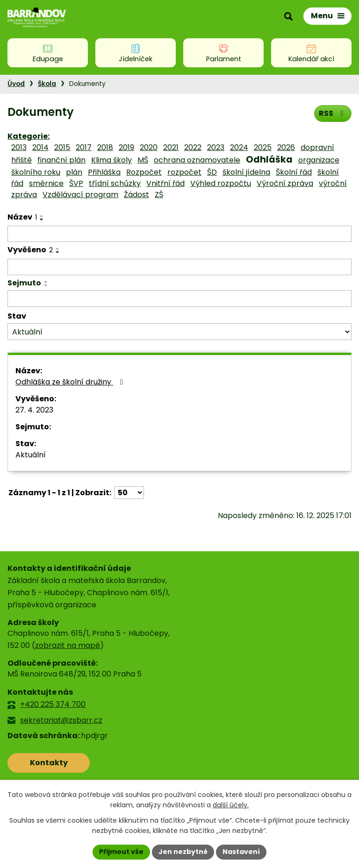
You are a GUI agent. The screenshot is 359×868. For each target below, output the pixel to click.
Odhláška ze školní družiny (71, 382)
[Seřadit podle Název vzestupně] (42, 216)
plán (74, 172)
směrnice (46, 183)
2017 (84, 147)
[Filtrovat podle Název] (179, 234)
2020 (149, 147)
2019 (126, 147)
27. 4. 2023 (34, 410)
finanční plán (61, 160)
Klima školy (111, 160)
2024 (239, 147)
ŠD (212, 172)
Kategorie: (29, 136)
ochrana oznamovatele (197, 160)
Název (22, 217)
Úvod (16, 84)
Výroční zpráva (285, 183)
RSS (333, 113)
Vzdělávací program (80, 195)
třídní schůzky (115, 183)
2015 (62, 147)
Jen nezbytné (183, 852)
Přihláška (104, 172)
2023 (216, 147)
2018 (105, 147)
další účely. (231, 805)
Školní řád (294, 172)
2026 (286, 147)
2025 (263, 147)
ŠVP (76, 183)
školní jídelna (246, 172)
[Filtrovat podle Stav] (179, 332)
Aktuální (31, 455)
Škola (47, 84)
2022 (193, 147)
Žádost (136, 195)
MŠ (143, 160)
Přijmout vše (121, 852)
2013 (19, 147)
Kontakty (49, 763)
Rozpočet (144, 172)
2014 (40, 147)
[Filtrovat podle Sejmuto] (179, 299)
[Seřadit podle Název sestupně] (42, 220)
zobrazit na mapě (68, 645)
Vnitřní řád (165, 183)
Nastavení (241, 852)
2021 (171, 147)
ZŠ (159, 195)
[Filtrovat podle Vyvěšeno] (179, 267)
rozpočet (184, 172)
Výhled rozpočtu (221, 183)
